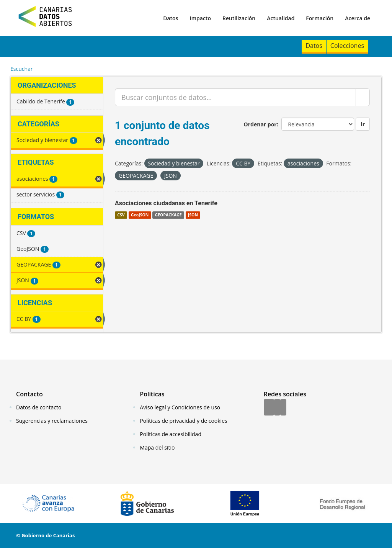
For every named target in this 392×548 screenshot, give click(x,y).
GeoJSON (140, 215)
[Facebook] (269, 408)
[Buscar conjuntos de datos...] (235, 97)
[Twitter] (277, 408)
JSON (193, 215)
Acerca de (358, 18)
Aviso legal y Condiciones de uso (180, 407)
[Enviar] (363, 97)
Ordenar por (260, 124)
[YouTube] (283, 408)
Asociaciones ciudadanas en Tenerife (166, 203)
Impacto (200, 18)
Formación (320, 18)
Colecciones (347, 46)
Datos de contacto (39, 407)
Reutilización (239, 18)
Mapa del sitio (157, 447)
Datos (171, 18)
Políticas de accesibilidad (171, 434)
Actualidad (281, 18)
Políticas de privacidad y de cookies (183, 421)
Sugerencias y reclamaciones (52, 421)
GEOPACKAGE (168, 215)
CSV (121, 215)
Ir (363, 124)
